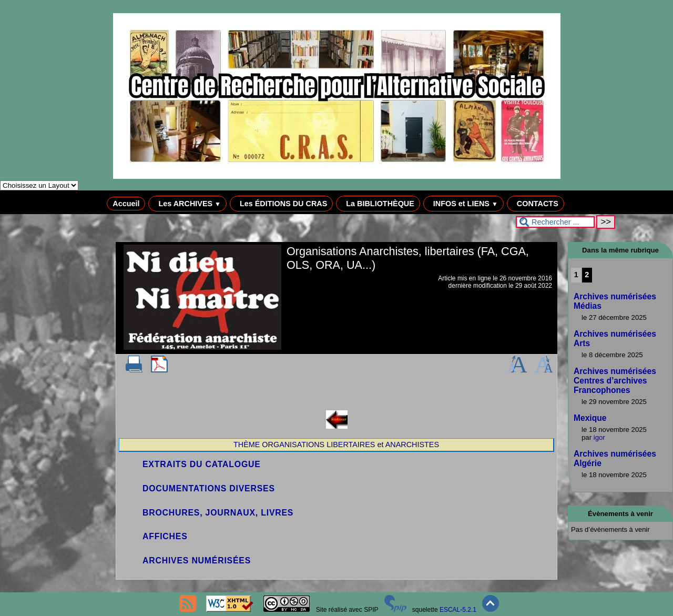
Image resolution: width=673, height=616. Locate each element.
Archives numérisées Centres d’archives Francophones (615, 381)
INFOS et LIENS (463, 204)
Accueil (126, 204)
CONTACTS (536, 204)
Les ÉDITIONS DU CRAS (281, 204)
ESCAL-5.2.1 (458, 610)
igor (599, 437)
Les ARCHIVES (187, 204)
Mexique (590, 418)
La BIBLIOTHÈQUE (378, 204)
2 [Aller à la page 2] (587, 275)
